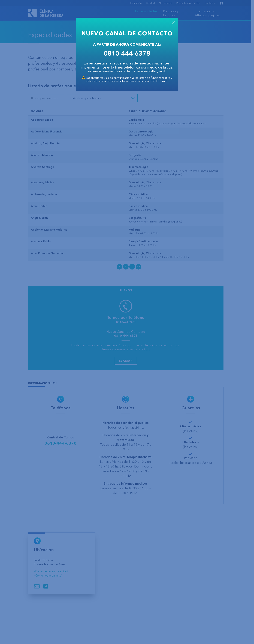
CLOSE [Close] (174, 22)
